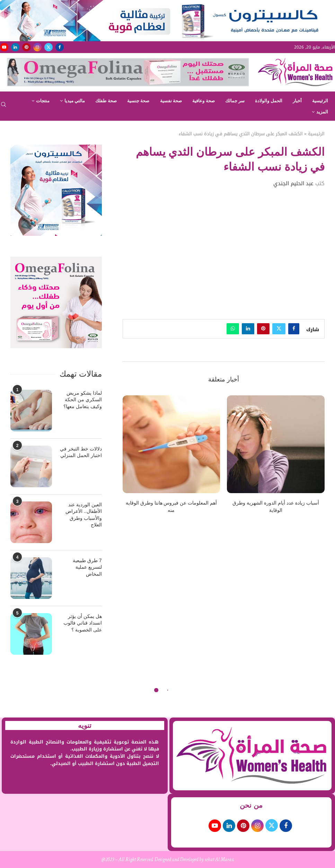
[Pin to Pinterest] (263, 329)
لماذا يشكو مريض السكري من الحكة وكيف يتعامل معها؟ (83, 400)
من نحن (251, 805)
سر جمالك (235, 101)
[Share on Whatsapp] (233, 329)
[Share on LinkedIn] (248, 329)
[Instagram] (37, 47)
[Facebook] (60, 47)
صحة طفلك (106, 101)
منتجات (43, 101)
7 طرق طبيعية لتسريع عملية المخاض (87, 567)
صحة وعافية (204, 101)
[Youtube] (4, 47)
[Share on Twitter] (279, 329)
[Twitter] (49, 47)
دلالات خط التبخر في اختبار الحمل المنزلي (81, 452)
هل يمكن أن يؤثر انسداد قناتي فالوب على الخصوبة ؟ (83, 623)
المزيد (322, 112)
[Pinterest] (26, 47)
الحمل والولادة (269, 101)
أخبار (297, 101)
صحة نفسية (171, 101)
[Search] (3, 107)
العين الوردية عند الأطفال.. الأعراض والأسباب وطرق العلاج (84, 515)
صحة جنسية (138, 101)
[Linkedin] (15, 47)
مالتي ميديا (75, 101)
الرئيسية (320, 101)
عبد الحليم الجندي (293, 183)
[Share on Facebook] (294, 329)
